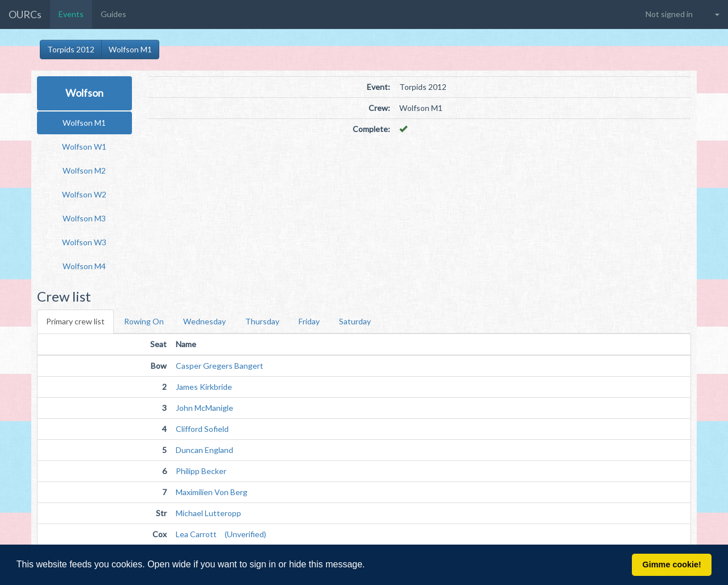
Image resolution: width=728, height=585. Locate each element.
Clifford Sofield (202, 429)
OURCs (25, 14)
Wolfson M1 (130, 49)
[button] (369, 566)
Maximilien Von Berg (212, 492)
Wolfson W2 (84, 194)
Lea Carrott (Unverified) (221, 534)
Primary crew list (75, 321)
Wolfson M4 (84, 266)
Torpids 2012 (71, 49)
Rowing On (144, 321)
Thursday (262, 321)
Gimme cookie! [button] (672, 565)
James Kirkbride (204, 387)
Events (71, 14)
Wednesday (204, 321)
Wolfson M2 (84, 170)
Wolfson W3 (84, 242)
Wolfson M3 (84, 218)
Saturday (355, 321)
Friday (309, 321)
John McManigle (204, 408)
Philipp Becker (201, 471)
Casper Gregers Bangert (220, 366)
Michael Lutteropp (208, 513)
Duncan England (204, 450)
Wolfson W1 (84, 147)
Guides (113, 14)
